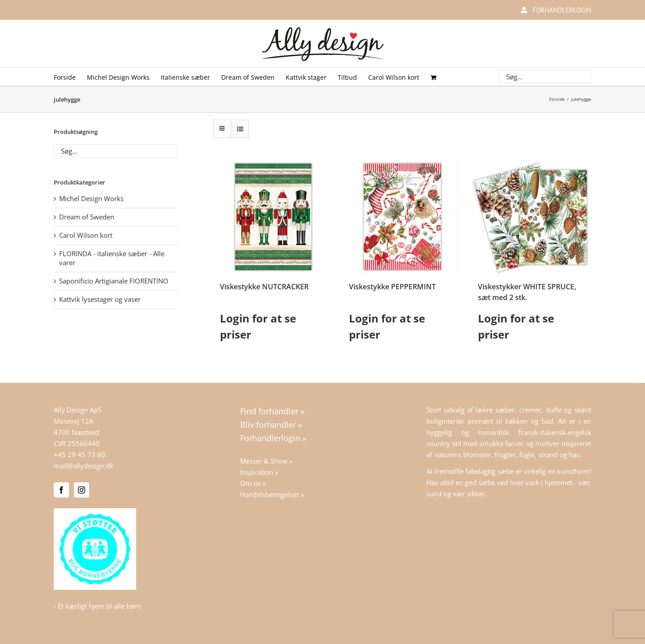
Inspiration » (259, 472)
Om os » (253, 483)
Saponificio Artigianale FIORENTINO (114, 281)
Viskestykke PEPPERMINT (392, 287)
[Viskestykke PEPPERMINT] (402, 217)
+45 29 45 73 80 (80, 455)
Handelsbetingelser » (272, 494)
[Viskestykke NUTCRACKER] (273, 217)
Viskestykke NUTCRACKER (264, 287)
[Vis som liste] (240, 129)
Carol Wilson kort (86, 235)
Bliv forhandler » (271, 425)
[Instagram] (82, 490)
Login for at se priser (258, 326)
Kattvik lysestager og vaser (100, 299)
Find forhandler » (272, 411)
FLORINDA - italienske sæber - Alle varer (112, 258)
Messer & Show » (266, 461)
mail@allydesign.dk (84, 466)
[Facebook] (61, 490)
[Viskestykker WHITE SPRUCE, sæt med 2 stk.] (531, 217)
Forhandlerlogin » (273, 438)
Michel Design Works (91, 198)
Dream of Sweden (87, 217)
